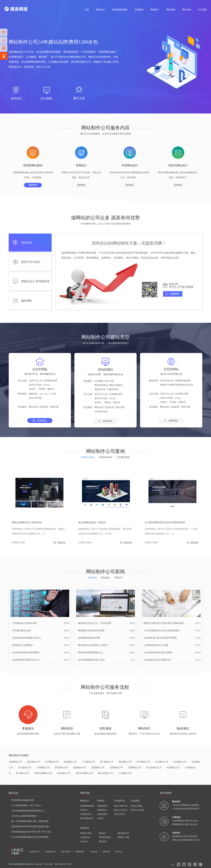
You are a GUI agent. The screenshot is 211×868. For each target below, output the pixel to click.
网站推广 (103, 833)
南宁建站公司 (145, 762)
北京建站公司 (26, 767)
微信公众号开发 (121, 810)
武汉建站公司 (181, 762)
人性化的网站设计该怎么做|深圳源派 (161, 630)
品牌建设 (139, 10)
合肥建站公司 (17, 762)
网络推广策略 (123, 837)
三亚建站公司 (125, 773)
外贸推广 (101, 818)
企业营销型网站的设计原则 (90, 660)
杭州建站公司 (53, 762)
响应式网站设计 (87, 818)
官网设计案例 (89, 457)
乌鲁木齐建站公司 (85, 773)
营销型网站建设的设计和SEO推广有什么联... (30, 832)
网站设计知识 (86, 833)
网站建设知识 (123, 833)
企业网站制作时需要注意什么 (26, 638)
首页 (87, 10)
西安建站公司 (63, 767)
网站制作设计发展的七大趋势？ (93, 645)
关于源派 (202, 10)
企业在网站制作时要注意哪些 (157, 652)
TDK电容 (95, 852)
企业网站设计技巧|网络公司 (156, 660)
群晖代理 (108, 852)
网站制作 (16, 3)
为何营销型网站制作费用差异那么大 (27, 811)
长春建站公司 (174, 767)
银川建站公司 (24, 773)
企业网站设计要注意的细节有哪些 (159, 638)
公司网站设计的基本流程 (24, 623)
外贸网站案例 (123, 457)
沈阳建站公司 (135, 767)
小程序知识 (85, 837)
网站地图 (203, 3)
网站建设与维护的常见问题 (90, 630)
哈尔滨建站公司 (155, 767)
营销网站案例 (107, 457)
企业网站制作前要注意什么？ (26, 660)
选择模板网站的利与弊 (88, 638)
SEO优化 (84, 842)
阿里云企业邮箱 (137, 810)
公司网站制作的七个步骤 (155, 645)
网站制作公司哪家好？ (22, 645)
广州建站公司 (90, 762)
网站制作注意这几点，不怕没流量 (94, 623)
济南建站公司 (71, 762)
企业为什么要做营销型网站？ (24, 816)
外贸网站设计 (86, 814)
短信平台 (119, 852)
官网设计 (84, 810)
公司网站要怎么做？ (21, 630)
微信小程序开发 (121, 806)
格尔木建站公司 (107, 773)
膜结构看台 (81, 852)
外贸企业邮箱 (136, 806)
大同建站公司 (44, 767)
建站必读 (103, 842)
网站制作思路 (105, 837)
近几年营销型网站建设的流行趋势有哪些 (29, 837)
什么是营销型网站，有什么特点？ (26, 805)
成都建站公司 (81, 767)
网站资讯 (187, 10)
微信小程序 (67, 852)
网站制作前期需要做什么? (90, 652)
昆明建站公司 (117, 767)
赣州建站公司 (126, 762)
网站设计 (24, 3)
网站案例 (171, 10)
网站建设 (8, 3)
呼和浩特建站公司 (44, 773)
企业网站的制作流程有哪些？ (26, 652)
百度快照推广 (103, 806)
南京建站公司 (35, 762)
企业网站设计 (36, 852)
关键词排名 (102, 810)
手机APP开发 (120, 814)
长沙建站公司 (162, 762)
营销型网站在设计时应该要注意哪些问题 (29, 826)
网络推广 (33, 3)
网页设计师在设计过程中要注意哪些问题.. (163, 623)
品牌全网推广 (103, 814)
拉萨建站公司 (65, 773)
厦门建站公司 (108, 762)
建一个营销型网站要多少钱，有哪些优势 (29, 821)
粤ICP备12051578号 (63, 864)
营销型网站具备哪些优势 (21, 800)
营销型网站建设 (120, 10)
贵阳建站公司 (99, 767)
